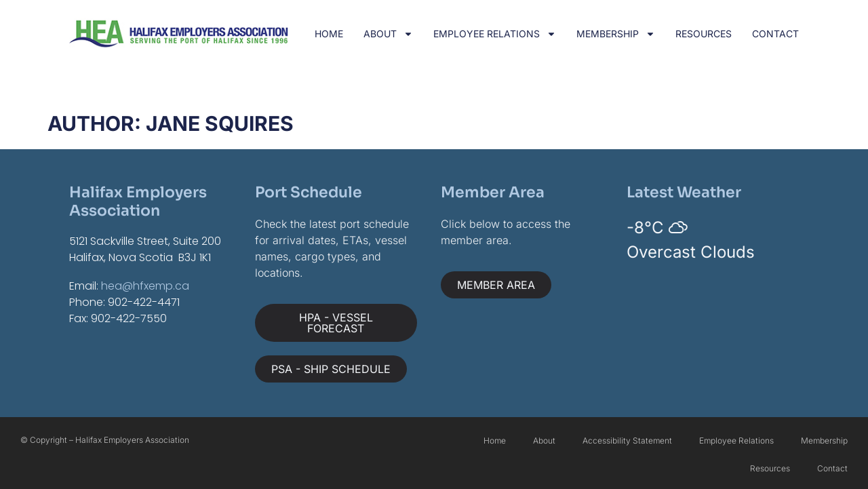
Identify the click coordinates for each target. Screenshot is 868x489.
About (388, 34)
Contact (775, 34)
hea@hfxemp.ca (145, 286)
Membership (616, 34)
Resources (704, 34)
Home (329, 34)
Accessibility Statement (627, 441)
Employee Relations (495, 34)
